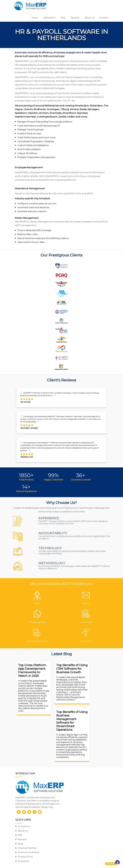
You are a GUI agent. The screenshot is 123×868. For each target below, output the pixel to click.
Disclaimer (71, 770)
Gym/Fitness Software (77, 789)
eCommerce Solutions (30, 847)
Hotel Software (74, 793)
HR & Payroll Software (77, 806)
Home (33, 18)
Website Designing (29, 852)
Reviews (73, 18)
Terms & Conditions (76, 761)
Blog (68, 752)
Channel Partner (75, 757)
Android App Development (33, 839)
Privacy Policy (73, 765)
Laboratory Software (77, 815)
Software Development (31, 834)
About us (88, 18)
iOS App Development (30, 843)
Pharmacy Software (76, 785)
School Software (74, 811)
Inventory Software (76, 802)
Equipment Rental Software (81, 819)
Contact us (71, 735)
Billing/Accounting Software (81, 798)
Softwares (47, 18)
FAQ (61, 18)
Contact (102, 18)
